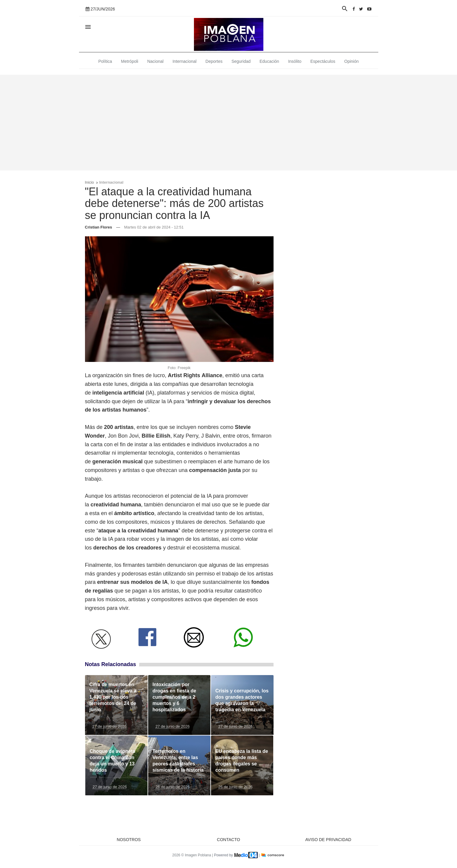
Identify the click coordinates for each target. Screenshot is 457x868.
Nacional (155, 61)
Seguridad (241, 61)
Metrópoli (130, 61)
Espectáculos (323, 61)
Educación (269, 61)
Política (105, 61)
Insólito (295, 61)
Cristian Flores (99, 227)
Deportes (214, 61)
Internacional (184, 61)
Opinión (351, 61)
